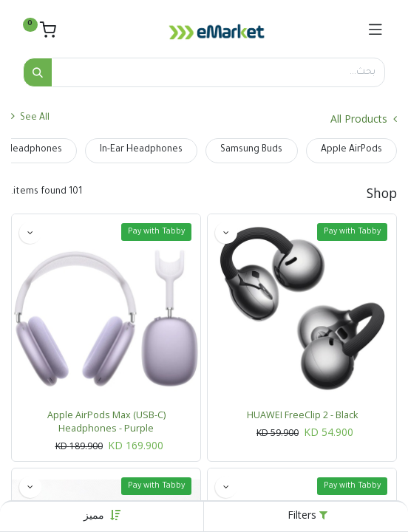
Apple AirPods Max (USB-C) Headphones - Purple (106, 422)
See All (30, 117)
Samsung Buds (251, 150)
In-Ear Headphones (141, 150)
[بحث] (38, 72)
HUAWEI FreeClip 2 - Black (302, 415)
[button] (94, 515)
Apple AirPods (351, 150)
